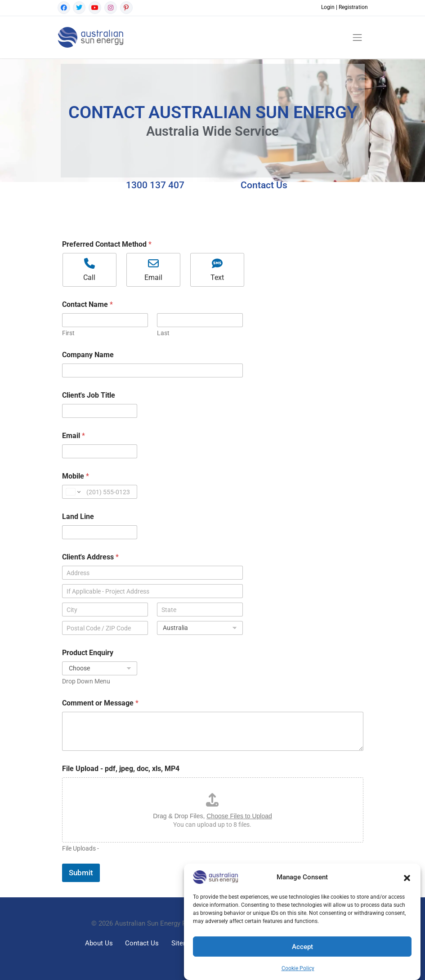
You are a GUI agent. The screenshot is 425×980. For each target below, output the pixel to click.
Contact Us (142, 943)
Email (74, 436)
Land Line (78, 517)
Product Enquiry (88, 653)
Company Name (88, 355)
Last (163, 333)
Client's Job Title (89, 395)
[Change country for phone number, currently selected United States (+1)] (73, 492)
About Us (99, 943)
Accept (302, 947)
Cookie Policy (298, 968)
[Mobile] (100, 492)
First (68, 333)
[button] (407, 877)
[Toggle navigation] (358, 37)
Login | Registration (344, 7)
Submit (81, 873)
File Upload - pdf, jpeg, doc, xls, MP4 (121, 769)
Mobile (76, 476)
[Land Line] (100, 532)
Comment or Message (100, 703)
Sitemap (184, 943)
